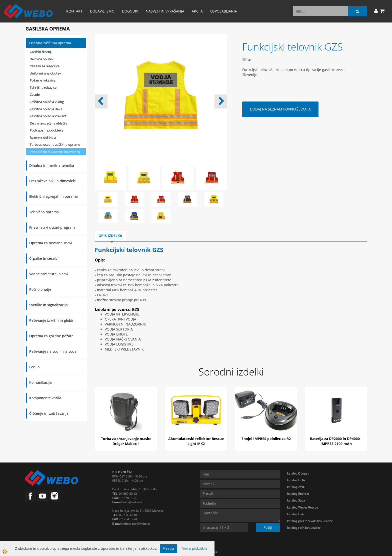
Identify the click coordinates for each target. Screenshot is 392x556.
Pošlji (268, 527)
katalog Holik (296, 480)
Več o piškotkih (195, 548)
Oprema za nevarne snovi (51, 243)
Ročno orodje (40, 289)
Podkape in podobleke (46, 130)
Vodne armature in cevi (49, 274)
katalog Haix (296, 514)
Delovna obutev (42, 59)
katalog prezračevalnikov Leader (310, 521)
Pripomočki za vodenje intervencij (55, 152)
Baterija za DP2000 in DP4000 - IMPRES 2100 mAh (336, 441)
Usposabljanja (224, 11)
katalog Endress (298, 494)
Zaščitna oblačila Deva (46, 109)
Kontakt (74, 11)
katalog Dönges (298, 473)
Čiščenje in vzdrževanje (49, 413)
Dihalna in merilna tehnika (52, 165)
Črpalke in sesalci (44, 258)
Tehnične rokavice (43, 87)
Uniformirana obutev (45, 73)
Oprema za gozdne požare (51, 336)
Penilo (34, 367)
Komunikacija (40, 382)
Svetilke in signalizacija (48, 305)
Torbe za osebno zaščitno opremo (55, 144)
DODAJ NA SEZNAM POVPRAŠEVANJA (280, 109)
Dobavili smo (102, 11)
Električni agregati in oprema (53, 196)
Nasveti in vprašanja (165, 11)
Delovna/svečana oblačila (48, 123)
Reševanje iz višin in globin (52, 320)
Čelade (35, 94)
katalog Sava (296, 500)
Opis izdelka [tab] (110, 236)
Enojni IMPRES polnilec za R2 (266, 439)
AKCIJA (197, 11)
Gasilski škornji (41, 52)
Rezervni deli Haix (43, 137)
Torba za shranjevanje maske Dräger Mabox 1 (126, 441)
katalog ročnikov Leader (304, 528)
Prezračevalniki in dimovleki (52, 181)
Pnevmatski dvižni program (52, 227)
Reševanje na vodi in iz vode (53, 351)
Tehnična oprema (44, 212)
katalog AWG (296, 487)
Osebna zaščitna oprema (50, 43)
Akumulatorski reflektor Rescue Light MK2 (196, 441)
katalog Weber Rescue (303, 507)
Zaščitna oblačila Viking (47, 102)
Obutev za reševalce (45, 66)
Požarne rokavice (42, 80)
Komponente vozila (45, 398)
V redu (168, 548)
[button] (221, 101)
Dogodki (130, 11)
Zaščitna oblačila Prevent (48, 116)
